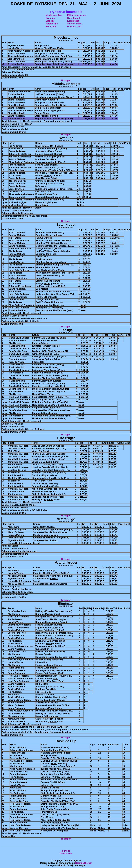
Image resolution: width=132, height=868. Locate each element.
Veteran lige (52, 24)
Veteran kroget (75, 24)
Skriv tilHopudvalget (66, 852)
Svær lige (50, 18)
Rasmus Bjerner (84, 863)
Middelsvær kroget (77, 15)
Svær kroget (74, 18)
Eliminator (51, 27)
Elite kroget (73, 21)
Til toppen (66, 80)
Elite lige (50, 21)
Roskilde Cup (74, 27)
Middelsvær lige (54, 15)
